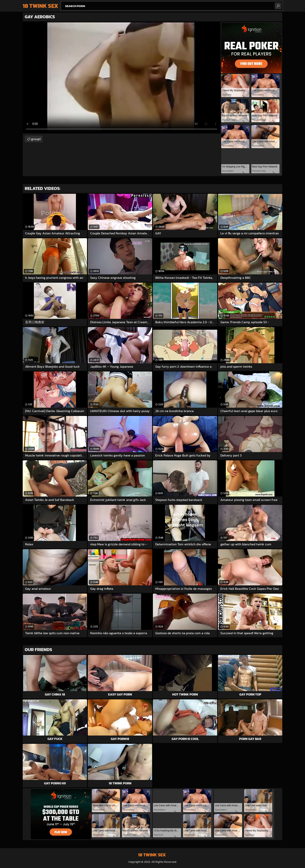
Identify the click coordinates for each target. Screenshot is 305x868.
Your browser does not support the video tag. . (122, 78)
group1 (36, 139)
